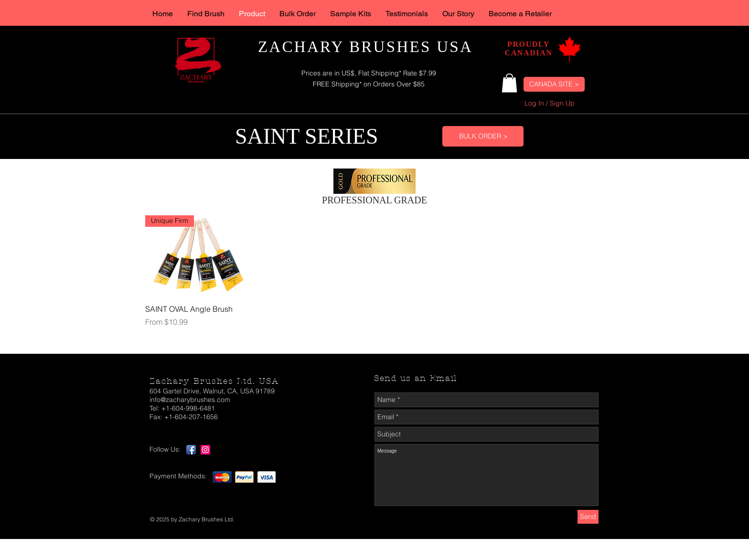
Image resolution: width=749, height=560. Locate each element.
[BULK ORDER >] (483, 136)
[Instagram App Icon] (205, 450)
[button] (509, 83)
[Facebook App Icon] (191, 450)
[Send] (588, 517)
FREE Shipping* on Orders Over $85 (369, 84)
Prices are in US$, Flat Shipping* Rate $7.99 (369, 73)
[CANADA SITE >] (554, 84)
